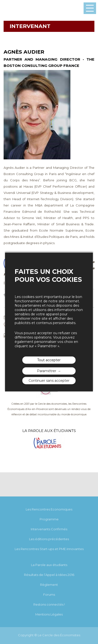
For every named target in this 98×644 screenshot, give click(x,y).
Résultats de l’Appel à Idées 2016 (49, 575)
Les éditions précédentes (49, 539)
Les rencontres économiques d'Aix (16, 8)
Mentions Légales (49, 614)
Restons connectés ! (49, 604)
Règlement (49, 585)
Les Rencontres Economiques (49, 509)
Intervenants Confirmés (49, 529)
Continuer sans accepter (49, 381)
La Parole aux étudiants (49, 565)
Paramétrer (47, 371)
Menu (90, 8)
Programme (49, 519)
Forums (49, 594)
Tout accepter (49, 360)
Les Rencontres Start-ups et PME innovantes (49, 549)
